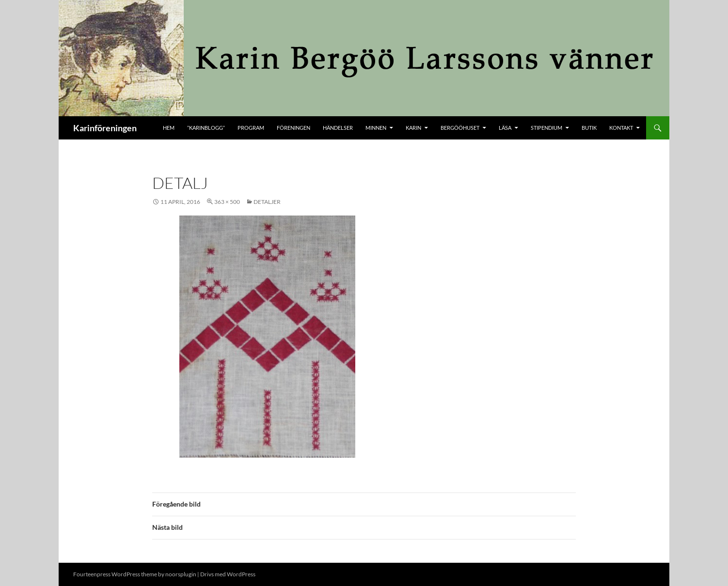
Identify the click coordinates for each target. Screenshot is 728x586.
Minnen (376, 128)
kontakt (621, 128)
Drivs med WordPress (228, 574)
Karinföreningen (105, 128)
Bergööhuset (460, 128)
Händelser (338, 128)
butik (589, 128)
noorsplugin (181, 574)
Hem (169, 128)
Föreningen (293, 128)
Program (251, 128)
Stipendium (546, 128)
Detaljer (267, 202)
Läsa (505, 128)
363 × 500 (227, 202)
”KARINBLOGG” (206, 128)
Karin (413, 128)
